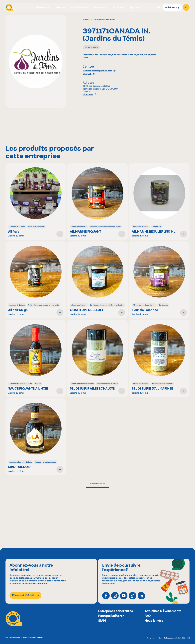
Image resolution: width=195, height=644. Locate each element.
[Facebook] (106, 598)
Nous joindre (154, 629)
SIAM (102, 629)
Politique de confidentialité (175, 638)
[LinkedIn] (141, 598)
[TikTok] (133, 598)
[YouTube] (124, 598)
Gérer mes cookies (154, 638)
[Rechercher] (186, 7)
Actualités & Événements (163, 619)
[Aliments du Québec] (9, 7)
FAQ (148, 624)
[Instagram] (115, 598)
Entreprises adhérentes (115, 619)
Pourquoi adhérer (111, 624)
